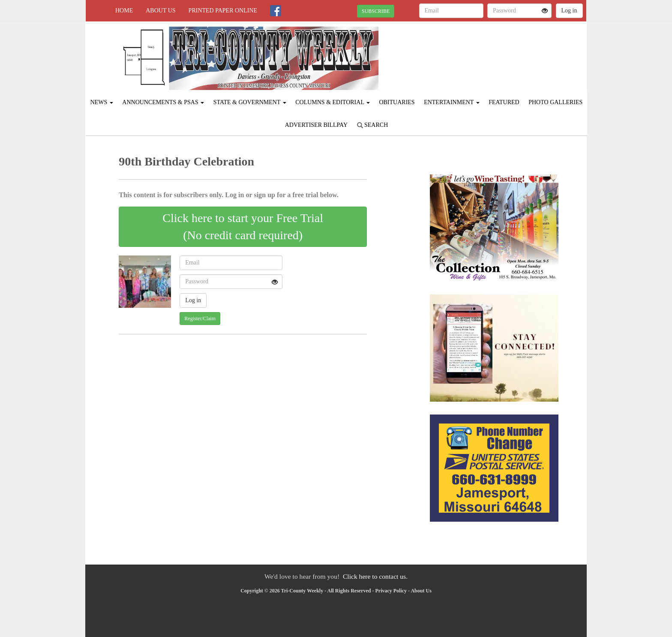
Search (373, 125)
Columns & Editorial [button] (333, 102)
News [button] (102, 102)
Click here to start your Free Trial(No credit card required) (243, 227)
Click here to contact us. (375, 576)
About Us (160, 11)
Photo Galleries (555, 102)
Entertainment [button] (452, 102)
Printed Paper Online (223, 11)
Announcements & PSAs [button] (163, 102)
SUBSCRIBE (376, 11)
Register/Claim (200, 318)
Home (124, 11)
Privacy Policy (391, 591)
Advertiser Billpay (316, 125)
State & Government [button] (250, 102)
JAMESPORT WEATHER (508, 51)
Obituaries (397, 102)
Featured (504, 102)
